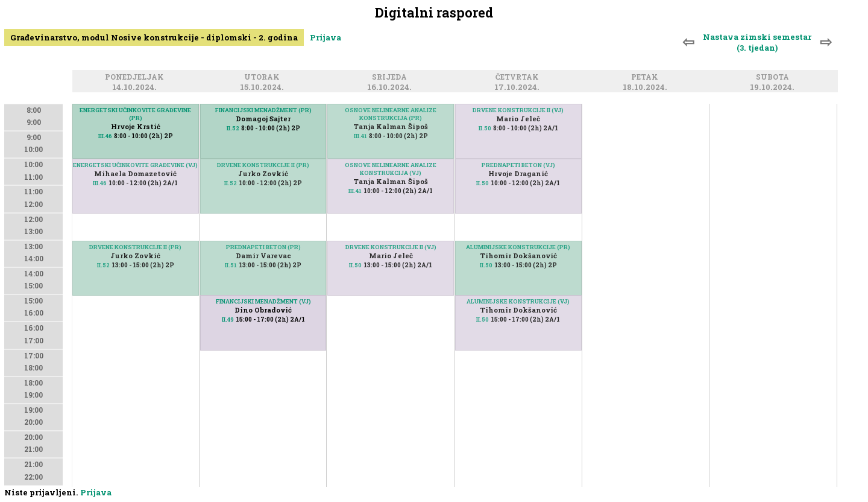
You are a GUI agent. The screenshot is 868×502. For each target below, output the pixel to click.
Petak (646, 78)
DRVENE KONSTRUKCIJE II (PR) (135, 247)
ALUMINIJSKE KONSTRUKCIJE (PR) (518, 247)
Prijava (325, 37)
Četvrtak (519, 78)
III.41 (360, 136)
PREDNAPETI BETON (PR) (263, 247)
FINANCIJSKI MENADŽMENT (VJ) (263, 301)
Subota (774, 78)
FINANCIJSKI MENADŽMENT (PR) (263, 110)
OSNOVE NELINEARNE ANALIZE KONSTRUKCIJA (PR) (391, 114)
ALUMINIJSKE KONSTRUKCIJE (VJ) (518, 301)
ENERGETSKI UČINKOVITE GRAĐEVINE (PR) (135, 114)
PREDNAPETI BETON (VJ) (518, 165)
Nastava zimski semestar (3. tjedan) (757, 42)
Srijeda (391, 78)
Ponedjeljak (136, 78)
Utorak (264, 78)
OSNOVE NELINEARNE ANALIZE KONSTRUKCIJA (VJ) (391, 169)
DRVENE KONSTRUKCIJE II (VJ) (391, 247)
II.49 (228, 319)
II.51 (231, 265)
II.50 (355, 265)
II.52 (103, 265)
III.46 (100, 183)
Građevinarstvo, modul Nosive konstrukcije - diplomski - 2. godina (154, 37)
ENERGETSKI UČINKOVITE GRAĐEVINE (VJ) (135, 165)
